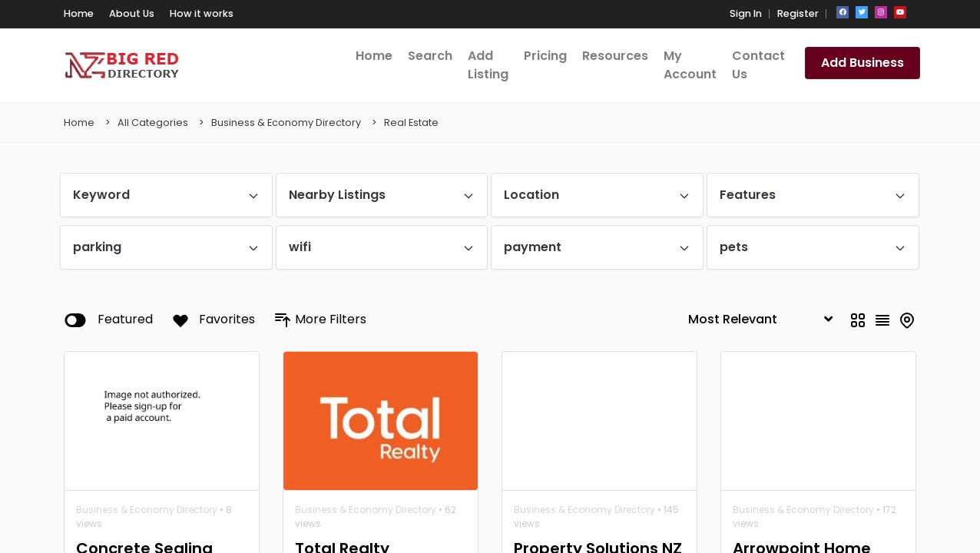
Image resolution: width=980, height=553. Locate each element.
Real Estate (411, 123)
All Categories (153, 123)
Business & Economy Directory (286, 123)
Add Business (862, 63)
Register (798, 13)
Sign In (746, 13)
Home (79, 123)
